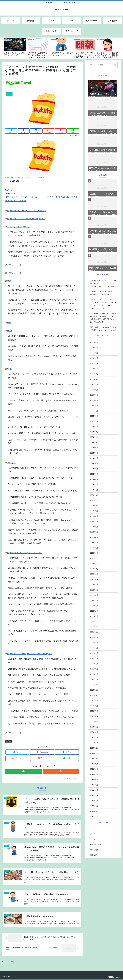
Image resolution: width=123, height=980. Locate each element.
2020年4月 (94, 727)
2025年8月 (94, 390)
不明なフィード (14, 265)
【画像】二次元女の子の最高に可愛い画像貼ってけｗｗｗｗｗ (103, 293)
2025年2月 (94, 421)
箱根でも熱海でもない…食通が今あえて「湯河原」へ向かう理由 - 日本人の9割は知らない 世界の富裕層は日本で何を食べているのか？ (42, 254)
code (9, 331)
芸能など (93, 855)
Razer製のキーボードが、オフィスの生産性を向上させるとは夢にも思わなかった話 (43, 376)
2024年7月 (94, 458)
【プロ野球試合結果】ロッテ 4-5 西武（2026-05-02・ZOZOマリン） (40, 503)
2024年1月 (94, 490)
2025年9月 (94, 384)
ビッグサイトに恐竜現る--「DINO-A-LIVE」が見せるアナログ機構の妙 (41, 394)
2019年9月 (94, 764)
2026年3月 (94, 353)
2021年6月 (94, 653)
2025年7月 (94, 395)
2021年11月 (95, 627)
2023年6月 (94, 527)
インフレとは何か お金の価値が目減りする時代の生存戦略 (36, 682)
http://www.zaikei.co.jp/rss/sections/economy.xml (30, 654)
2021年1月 (94, 679)
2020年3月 (94, 732)
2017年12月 (95, 816)
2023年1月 (94, 553)
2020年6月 (94, 716)
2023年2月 (94, 548)
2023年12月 (95, 495)
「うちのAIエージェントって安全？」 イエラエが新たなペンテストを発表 (42, 623)
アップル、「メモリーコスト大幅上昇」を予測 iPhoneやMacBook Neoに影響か (43, 402)
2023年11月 (95, 500)
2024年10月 (95, 442)
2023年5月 (94, 532)
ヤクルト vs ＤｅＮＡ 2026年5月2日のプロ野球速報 (32, 484)
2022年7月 (94, 585)
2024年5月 (94, 469)
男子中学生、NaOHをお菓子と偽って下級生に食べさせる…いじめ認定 (103, 329)
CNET (10, 369)
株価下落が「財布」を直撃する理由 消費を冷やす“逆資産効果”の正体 (41, 717)
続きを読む (10, 190)
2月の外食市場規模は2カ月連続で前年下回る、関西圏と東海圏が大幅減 (41, 669)
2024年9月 (94, 448)
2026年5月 (94, 342)
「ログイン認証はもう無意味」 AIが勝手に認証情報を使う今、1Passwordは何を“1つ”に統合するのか (38, 613)
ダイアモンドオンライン (19, 227)
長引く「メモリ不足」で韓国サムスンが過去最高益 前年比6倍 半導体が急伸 (43, 441)
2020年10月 (95, 695)
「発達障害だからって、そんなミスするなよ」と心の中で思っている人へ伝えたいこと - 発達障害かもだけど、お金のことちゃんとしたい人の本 (42, 244)
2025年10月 (95, 379)
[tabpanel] (15, 47)
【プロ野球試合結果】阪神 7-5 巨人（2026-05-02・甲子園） (36, 497)
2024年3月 (94, 479)
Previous (2, 48)
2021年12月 (95, 622)
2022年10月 (95, 569)
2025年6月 (94, 400)
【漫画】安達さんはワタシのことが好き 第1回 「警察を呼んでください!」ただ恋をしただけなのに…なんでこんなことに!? (43, 522)
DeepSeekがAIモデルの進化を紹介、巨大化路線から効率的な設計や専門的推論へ (43, 348)
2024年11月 (95, 437)
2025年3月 (94, 416)
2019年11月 (95, 753)
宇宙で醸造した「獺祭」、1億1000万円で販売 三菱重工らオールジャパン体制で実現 (43, 452)
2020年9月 (94, 700)
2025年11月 (95, 374)
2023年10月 (95, 506)
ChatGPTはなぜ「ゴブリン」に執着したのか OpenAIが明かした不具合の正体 (43, 419)
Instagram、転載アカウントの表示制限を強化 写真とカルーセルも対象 (42, 433)
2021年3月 (94, 669)
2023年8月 (94, 516)
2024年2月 (94, 485)
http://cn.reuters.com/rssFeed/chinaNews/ (26, 211)
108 (92, 829)
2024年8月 (94, 453)
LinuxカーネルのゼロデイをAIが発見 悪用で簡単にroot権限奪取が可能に (42, 604)
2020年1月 (94, 743)
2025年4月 (94, 411)
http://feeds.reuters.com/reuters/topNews (26, 219)
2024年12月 (95, 432)
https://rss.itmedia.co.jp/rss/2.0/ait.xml (25, 553)
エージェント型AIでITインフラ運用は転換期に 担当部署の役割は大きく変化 (43, 643)
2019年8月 (94, 769)
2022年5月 (94, 595)
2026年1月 (94, 363)
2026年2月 (94, 358)
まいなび (11, 463)
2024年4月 (94, 474)
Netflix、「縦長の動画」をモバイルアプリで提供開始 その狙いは (39, 411)
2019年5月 (94, 785)
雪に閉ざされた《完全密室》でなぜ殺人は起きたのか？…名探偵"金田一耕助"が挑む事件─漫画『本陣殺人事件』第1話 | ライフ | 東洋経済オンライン (43, 312)
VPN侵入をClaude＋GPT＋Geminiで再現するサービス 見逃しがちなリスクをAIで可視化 (43, 570)
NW (9, 323)
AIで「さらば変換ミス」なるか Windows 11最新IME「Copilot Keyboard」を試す (43, 633)
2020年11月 (95, 690)
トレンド (93, 839)
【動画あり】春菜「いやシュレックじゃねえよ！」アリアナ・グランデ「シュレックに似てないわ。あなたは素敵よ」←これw (103, 304)
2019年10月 (95, 759)
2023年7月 (94, 521)
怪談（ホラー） (96, 844)
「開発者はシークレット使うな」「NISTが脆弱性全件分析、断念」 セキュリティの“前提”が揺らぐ (42, 560)
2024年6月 (94, 463)
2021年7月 (94, 648)
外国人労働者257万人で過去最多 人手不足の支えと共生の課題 (37, 688)
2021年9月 (94, 637)
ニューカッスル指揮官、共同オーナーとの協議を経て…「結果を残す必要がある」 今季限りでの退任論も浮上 (42, 542)
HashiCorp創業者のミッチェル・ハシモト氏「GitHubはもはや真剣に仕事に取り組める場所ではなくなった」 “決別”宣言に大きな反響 (43, 596)
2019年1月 (94, 806)
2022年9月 (94, 574)
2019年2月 (94, 801)
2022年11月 (95, 564)
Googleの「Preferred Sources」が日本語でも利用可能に (34, 427)
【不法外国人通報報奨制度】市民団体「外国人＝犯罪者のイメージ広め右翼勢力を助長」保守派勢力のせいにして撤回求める (103, 318)
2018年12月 (95, 811)
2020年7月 (94, 711)
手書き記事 (94, 850)
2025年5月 (94, 405)
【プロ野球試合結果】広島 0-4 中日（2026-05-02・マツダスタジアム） (41, 478)
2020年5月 (94, 722)
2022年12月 (95, 558)
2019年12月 (95, 748)
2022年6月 (94, 590)
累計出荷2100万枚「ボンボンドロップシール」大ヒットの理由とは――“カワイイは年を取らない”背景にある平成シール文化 (43, 512)
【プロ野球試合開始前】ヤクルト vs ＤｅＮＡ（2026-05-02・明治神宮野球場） (43, 470)
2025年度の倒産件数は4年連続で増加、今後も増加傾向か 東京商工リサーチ (43, 661)
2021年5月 (94, 658)
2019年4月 (94, 790)
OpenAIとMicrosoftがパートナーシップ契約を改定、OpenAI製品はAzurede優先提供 (43, 338)
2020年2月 (94, 737)
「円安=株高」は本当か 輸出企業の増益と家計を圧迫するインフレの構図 (43, 711)
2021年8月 (94, 643)
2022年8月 (94, 579)
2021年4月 (94, 664)
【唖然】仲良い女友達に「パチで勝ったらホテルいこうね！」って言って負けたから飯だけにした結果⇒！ (103, 283)
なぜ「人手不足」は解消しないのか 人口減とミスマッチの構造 (38, 694)
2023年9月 (94, 511)
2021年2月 (94, 674)
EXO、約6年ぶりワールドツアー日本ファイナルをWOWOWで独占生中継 (42, 491)
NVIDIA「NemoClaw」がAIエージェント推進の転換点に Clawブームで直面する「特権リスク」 (43, 580)
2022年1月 (94, 616)
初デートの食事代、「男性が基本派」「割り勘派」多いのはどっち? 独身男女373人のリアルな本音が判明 (43, 532)
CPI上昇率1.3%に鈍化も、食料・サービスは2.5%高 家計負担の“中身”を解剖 (42, 703)
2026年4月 (94, 348)
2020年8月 (94, 706)
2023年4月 (94, 537)
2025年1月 (94, 427)
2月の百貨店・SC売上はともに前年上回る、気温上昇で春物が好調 (39, 675)
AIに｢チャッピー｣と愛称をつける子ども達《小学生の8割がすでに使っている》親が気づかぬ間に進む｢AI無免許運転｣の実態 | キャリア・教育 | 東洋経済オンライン (43, 290)
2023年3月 (94, 542)
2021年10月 (95, 632)
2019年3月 (94, 795)
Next (121, 48)
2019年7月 (94, 774)
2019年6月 (94, 780)
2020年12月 (95, 685)
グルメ (9, 741)
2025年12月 (95, 369)
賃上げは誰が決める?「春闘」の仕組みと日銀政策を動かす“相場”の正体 (41, 724)
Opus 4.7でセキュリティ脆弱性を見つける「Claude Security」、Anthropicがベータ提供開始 (43, 386)
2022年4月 (94, 600)
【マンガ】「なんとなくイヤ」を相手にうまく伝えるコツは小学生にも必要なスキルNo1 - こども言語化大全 (42, 234)
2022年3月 (94, 606)
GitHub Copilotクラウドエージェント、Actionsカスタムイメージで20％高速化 (42, 358)
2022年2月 (94, 611)
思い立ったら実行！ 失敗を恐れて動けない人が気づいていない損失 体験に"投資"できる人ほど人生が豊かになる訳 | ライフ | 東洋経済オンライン (43, 302)
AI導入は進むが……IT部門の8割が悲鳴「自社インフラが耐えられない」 (42, 588)
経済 (9, 281)
